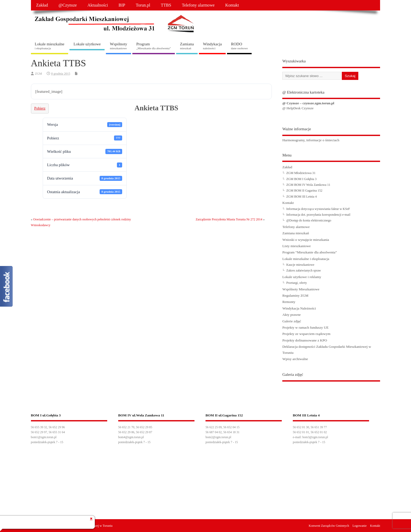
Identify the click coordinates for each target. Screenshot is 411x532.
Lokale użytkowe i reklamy (302, 277)
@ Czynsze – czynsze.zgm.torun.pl (308, 103)
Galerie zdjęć (292, 321)
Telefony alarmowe (198, 5)
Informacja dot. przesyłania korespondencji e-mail (318, 215)
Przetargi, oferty (297, 283)
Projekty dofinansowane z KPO (305, 340)
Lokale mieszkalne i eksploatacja (306, 259)
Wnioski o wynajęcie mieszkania (306, 240)
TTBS (166, 5)
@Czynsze (68, 5)
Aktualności (98, 5)
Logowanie (360, 526)
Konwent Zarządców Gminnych (329, 526)
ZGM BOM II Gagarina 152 (304, 191)
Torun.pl (143, 5)
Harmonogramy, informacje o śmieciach (311, 140)
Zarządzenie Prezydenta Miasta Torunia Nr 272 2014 (229, 219)
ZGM (39, 74)
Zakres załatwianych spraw (304, 270)
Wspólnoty (118, 46)
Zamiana (187, 46)
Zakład (42, 5)
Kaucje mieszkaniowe (300, 265)
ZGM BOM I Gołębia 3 (301, 179)
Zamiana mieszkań (296, 233)
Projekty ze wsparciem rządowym (306, 334)
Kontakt (232, 5)
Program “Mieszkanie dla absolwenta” (310, 252)
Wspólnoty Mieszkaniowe (301, 289)
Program (154, 46)
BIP (122, 5)
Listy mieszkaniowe (296, 246)
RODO (239, 46)
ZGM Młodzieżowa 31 (301, 173)
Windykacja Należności (299, 308)
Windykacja (212, 46)
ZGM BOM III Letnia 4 (301, 197)
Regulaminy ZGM (295, 295)
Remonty (289, 302)
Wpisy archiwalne (295, 359)
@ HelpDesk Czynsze (298, 108)
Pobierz (40, 108)
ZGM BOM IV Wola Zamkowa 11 (308, 185)
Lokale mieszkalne (50, 46)
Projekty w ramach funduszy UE (305, 327)
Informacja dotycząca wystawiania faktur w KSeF (318, 209)
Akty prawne (291, 315)
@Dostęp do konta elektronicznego (309, 220)
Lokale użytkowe (87, 44)
